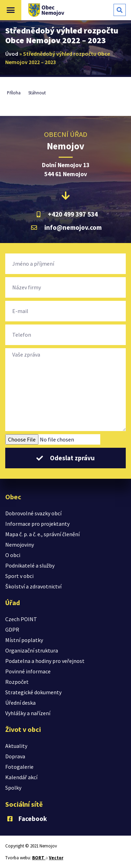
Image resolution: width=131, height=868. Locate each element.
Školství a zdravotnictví (33, 586)
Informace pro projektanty (37, 524)
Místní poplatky (24, 640)
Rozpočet (17, 682)
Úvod (12, 54)
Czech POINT (21, 619)
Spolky (13, 788)
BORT (39, 858)
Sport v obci (19, 576)
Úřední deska (20, 703)
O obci (13, 555)
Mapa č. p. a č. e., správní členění (42, 534)
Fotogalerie (19, 767)
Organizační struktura (32, 650)
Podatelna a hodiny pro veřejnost (45, 661)
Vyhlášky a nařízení (28, 713)
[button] (11, 10)
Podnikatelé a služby (30, 565)
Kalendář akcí (21, 777)
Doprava (15, 756)
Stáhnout (37, 93)
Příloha (14, 93)
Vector (56, 858)
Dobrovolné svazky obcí (33, 513)
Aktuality (16, 746)
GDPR (12, 630)
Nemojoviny (20, 545)
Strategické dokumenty (33, 692)
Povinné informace (28, 671)
